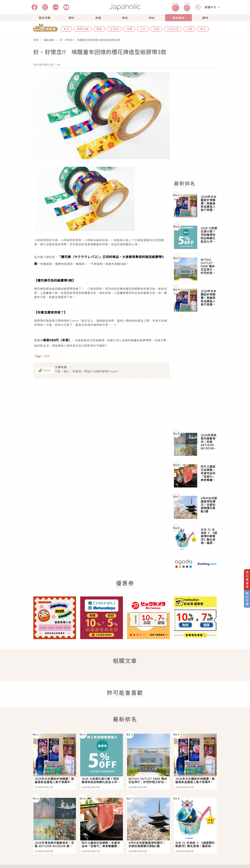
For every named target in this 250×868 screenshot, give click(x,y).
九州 (143, 29)
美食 (125, 18)
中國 (189, 29)
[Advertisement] (197, 124)
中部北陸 (173, 29)
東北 (203, 29)
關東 (99, 29)
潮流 (71, 18)
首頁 (36, 40)
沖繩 (129, 29)
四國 (156, 29)
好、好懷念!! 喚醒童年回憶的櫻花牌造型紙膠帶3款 (90, 40)
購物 (205, 18)
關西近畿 (83, 29)
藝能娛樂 (178, 18)
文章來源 (61, 367)
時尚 (152, 18)
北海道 (114, 29)
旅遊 (98, 18)
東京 (66, 29)
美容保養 (45, 18)
